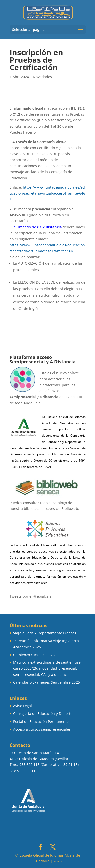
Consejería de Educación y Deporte (43, 714)
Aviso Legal (23, 706)
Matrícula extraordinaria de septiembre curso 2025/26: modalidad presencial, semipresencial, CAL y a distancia (47, 668)
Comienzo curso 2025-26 (34, 655)
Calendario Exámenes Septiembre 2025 (46, 682)
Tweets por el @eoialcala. (31, 596)
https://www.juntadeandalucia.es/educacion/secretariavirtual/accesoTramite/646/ (47, 193)
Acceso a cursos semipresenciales (42, 729)
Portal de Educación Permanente (41, 721)
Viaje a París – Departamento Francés (45, 633)
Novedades (42, 77)
